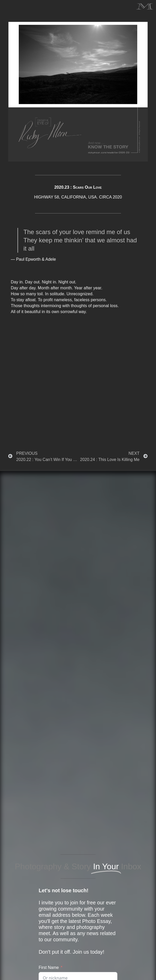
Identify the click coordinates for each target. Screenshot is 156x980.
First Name (49, 967)
